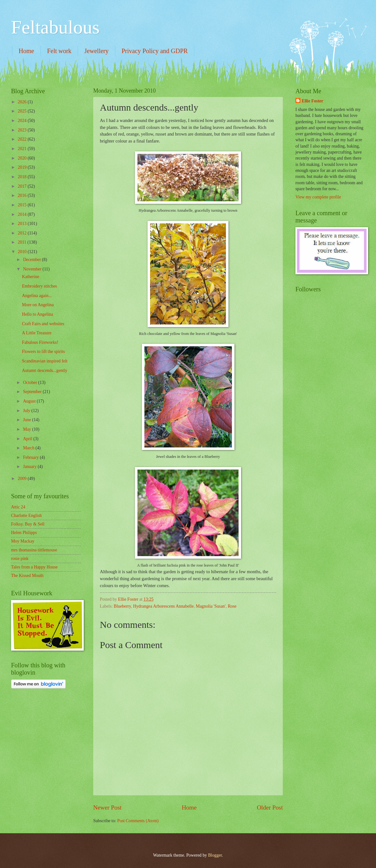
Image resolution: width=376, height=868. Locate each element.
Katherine (30, 277)
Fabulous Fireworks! (40, 342)
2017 (23, 186)
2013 (23, 224)
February (31, 457)
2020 (23, 158)
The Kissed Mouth (27, 576)
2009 (23, 479)
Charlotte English (26, 516)
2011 (23, 242)
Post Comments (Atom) (138, 821)
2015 (23, 205)
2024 (23, 121)
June (28, 420)
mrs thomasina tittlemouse (34, 550)
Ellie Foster (312, 101)
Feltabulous (55, 27)
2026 (23, 102)
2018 (23, 177)
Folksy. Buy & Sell (28, 524)
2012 (23, 233)
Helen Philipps (24, 533)
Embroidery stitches (39, 286)
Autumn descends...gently (44, 370)
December (33, 260)
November (33, 269)
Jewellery (97, 51)
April (28, 439)
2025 (23, 111)
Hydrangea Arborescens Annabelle (163, 606)
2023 (23, 130)
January (30, 467)
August (30, 401)
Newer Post (107, 807)
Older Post (270, 807)
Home (26, 51)
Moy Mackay (23, 541)
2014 (23, 214)
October (31, 382)
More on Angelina (38, 305)
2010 (23, 252)
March (29, 448)
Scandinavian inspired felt (45, 361)
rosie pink (20, 558)
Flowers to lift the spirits (43, 352)
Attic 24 (18, 507)
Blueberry (122, 606)
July (27, 411)
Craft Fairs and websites (43, 324)
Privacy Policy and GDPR (155, 51)
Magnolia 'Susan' (211, 606)
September (33, 392)
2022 (23, 139)
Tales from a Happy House (34, 567)
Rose (232, 606)
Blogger (215, 855)
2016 (23, 195)
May (28, 429)
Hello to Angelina (37, 314)
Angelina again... (37, 296)
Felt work (59, 51)
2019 (23, 167)
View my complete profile (318, 197)
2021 (23, 149)
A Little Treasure (37, 333)
